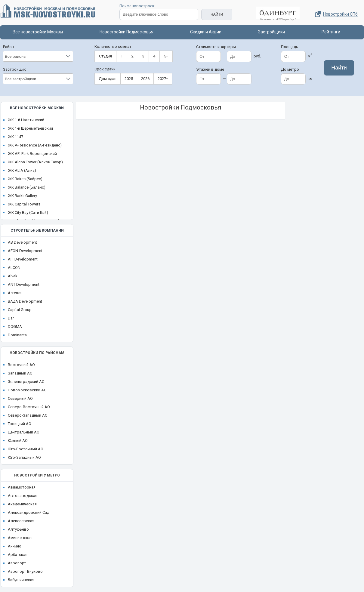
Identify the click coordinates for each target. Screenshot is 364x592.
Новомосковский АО (27, 390)
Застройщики (271, 32)
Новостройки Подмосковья (126, 32)
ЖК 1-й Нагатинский (26, 120)
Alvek (13, 276)
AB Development (22, 242)
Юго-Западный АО (24, 457)
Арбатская (18, 555)
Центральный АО (24, 432)
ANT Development (24, 284)
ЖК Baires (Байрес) (25, 179)
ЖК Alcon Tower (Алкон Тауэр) (35, 162)
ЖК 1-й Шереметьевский (30, 128)
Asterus (15, 293)
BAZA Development (25, 301)
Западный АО (20, 373)
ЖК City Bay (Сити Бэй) (28, 213)
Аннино (15, 546)
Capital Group (20, 310)
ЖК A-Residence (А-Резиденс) (35, 145)
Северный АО (20, 398)
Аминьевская (20, 538)
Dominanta (17, 335)
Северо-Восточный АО (29, 407)
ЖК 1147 (15, 137)
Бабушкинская (21, 580)
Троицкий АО (20, 424)
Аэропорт (17, 563)
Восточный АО (21, 365)
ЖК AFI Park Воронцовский (32, 154)
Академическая (22, 504)
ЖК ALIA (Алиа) (22, 170)
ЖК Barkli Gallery (22, 196)
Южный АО (18, 441)
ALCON (14, 268)
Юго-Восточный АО (26, 449)
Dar (11, 318)
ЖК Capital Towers (24, 204)
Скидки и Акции (206, 32)
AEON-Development (25, 251)
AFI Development (23, 259)
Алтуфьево (18, 529)
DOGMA (15, 327)
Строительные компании (37, 230)
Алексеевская (21, 521)
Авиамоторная (22, 487)
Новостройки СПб (340, 14)
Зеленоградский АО (26, 382)
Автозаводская (23, 496)
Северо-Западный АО (28, 415)
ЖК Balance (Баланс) (27, 187)
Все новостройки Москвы (38, 32)
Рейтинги (331, 32)
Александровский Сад (29, 512)
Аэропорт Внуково (25, 571)
